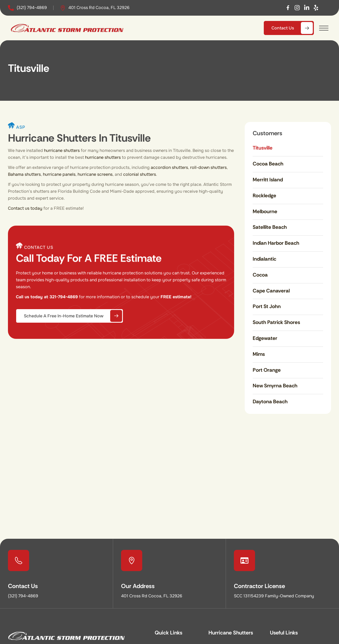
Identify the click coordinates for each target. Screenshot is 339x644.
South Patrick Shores (276, 322)
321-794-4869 (64, 297)
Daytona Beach (270, 402)
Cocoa (260, 275)
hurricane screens (95, 174)
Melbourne (265, 211)
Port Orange (267, 370)
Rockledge (264, 196)
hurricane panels (59, 174)
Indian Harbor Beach (276, 243)
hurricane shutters (62, 150)
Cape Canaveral (271, 291)
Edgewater (265, 338)
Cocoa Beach (268, 164)
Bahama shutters (24, 174)
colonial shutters (140, 174)
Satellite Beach (270, 227)
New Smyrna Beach (275, 386)
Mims (259, 354)
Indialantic (264, 259)
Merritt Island (268, 180)
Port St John (267, 306)
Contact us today (25, 208)
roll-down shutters (208, 167)
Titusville (263, 148)
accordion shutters (169, 167)
